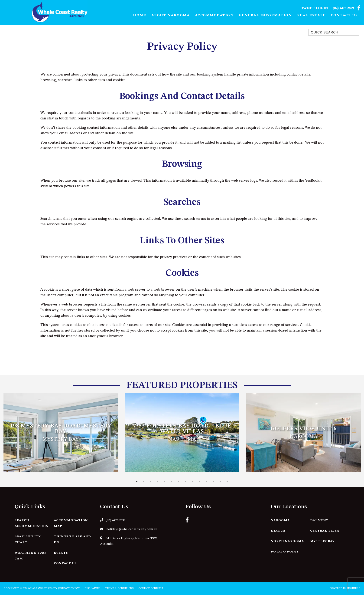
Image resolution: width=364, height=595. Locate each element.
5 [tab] (165, 481)
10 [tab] (199, 481)
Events (61, 553)
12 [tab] (213, 481)
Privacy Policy (69, 588)
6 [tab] (172, 481)
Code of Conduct (151, 588)
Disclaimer (93, 588)
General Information (265, 15)
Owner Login (314, 8)
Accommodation (214, 15)
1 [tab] (137, 481)
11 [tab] (206, 481)
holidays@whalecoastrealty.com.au (129, 529)
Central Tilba (325, 531)
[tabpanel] (61, 433)
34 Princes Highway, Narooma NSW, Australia (129, 541)
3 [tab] (151, 481)
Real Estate (311, 15)
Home (140, 15)
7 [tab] (179, 481)
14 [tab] (227, 481)
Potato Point (285, 552)
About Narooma (171, 15)
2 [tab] (144, 481)
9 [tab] (192, 481)
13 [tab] (220, 481)
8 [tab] (185, 481)
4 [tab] (158, 481)
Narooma (280, 520)
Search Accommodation (32, 523)
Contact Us (344, 15)
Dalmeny (319, 520)
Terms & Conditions (119, 588)
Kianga (278, 531)
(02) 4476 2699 (343, 8)
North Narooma (288, 541)
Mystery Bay (322, 541)
